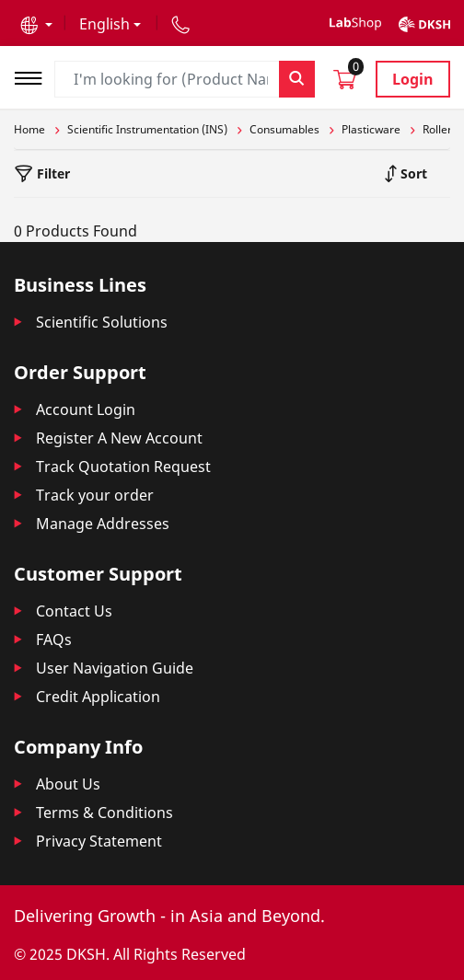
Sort (412, 173)
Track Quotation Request (123, 467)
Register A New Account (119, 438)
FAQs (54, 640)
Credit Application (98, 697)
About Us (68, 784)
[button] (36, 24)
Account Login (86, 409)
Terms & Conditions (104, 813)
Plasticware (371, 129)
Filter (52, 173)
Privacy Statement (99, 841)
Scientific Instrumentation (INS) (147, 129)
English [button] (104, 24)
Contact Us (74, 611)
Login (413, 79)
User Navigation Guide (115, 668)
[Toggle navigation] (34, 76)
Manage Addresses (103, 524)
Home (29, 129)
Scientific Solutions (102, 322)
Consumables (284, 129)
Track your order (95, 495)
